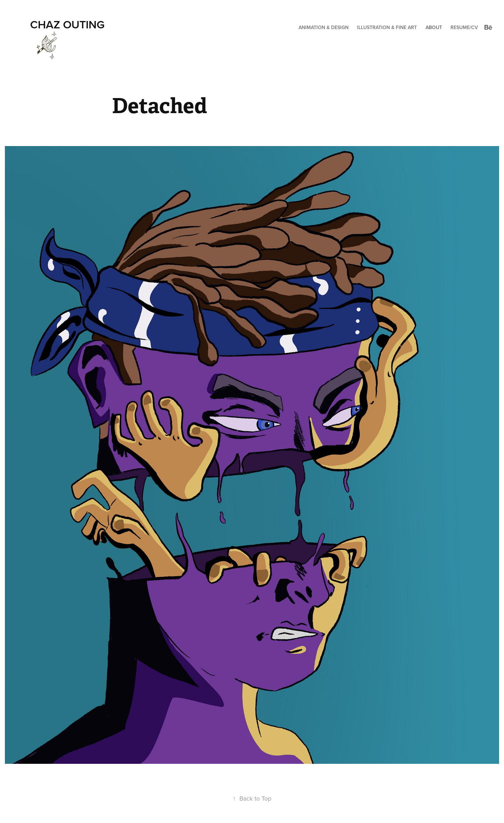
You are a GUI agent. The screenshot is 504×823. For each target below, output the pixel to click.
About (434, 27)
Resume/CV (464, 27)
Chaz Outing (67, 24)
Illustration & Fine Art (387, 27)
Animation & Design (324, 27)
